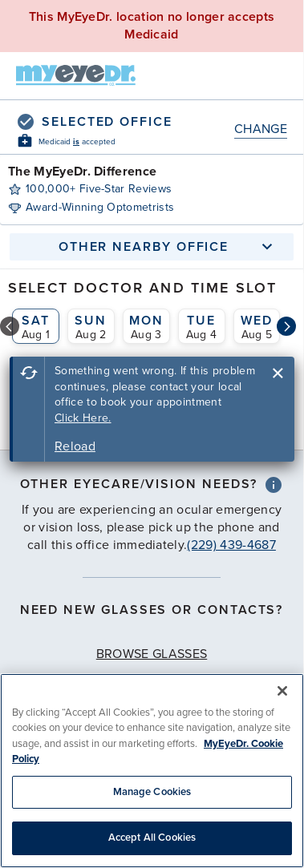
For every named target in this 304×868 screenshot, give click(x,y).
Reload (75, 446)
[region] (152, 771)
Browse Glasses (152, 654)
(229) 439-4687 (231, 545)
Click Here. (83, 418)
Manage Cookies (152, 792)
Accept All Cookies (152, 838)
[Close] (282, 691)
